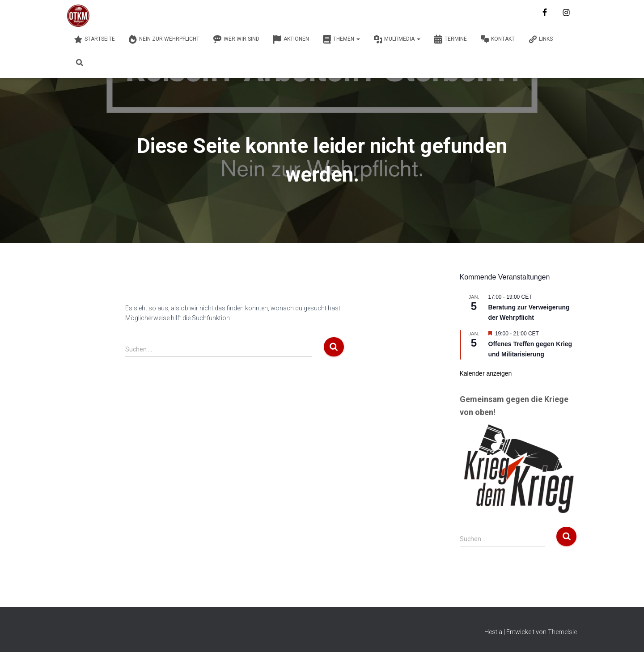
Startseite (94, 39)
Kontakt (498, 39)
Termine (450, 39)
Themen (341, 39)
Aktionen (291, 39)
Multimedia (397, 39)
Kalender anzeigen (486, 373)
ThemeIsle (562, 632)
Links (540, 39)
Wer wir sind (236, 39)
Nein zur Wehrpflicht (164, 39)
